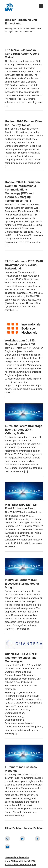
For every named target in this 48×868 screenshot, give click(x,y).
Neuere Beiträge (34, 828)
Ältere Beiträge (14, 828)
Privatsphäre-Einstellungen (20, 865)
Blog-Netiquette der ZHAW (20, 861)
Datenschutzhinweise (17, 858)
